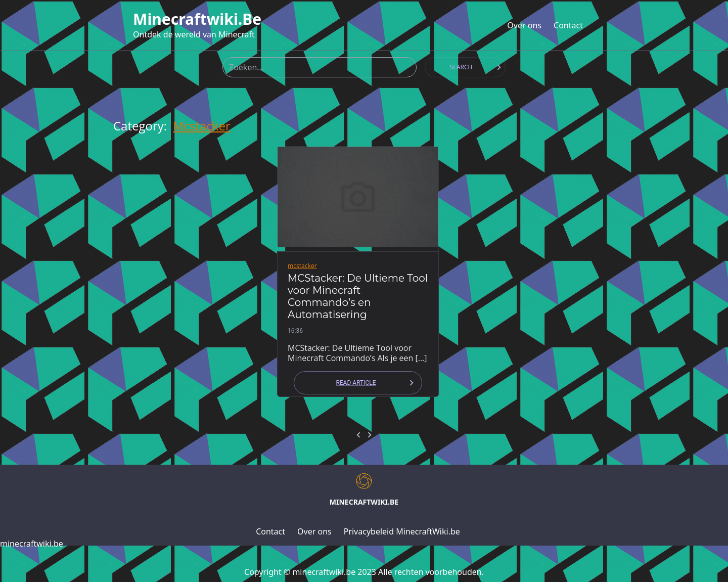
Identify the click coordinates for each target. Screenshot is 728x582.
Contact (568, 25)
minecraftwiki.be (197, 19)
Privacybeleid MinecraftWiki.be (402, 531)
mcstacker (202, 126)
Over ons (524, 25)
